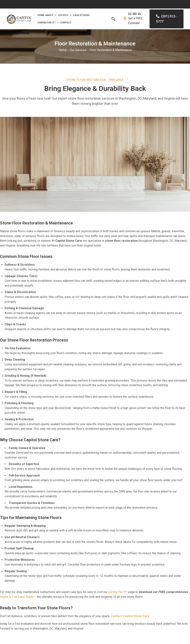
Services (65, 15)
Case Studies (81, 15)
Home (41, 15)
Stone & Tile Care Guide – (18, 598)
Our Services (78, 50)
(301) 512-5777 (166, 19)
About (51, 15)
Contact (66, 23)
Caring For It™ (48, 23)
